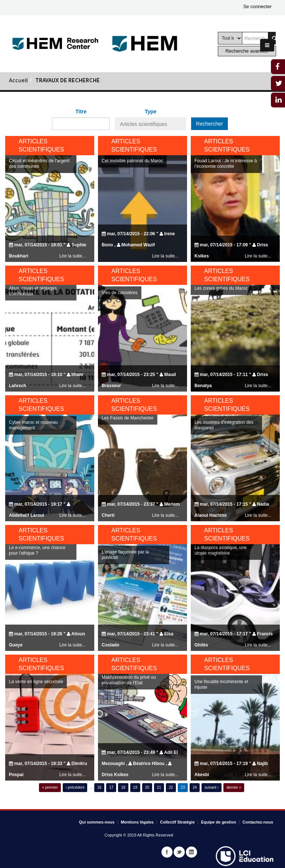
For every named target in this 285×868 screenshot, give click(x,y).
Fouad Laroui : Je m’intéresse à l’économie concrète (226, 164)
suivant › (212, 787)
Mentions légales (137, 822)
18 (123, 787)
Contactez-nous (258, 822)
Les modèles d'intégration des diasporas (224, 445)
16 (99, 787)
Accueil (18, 81)
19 (135, 787)
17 (111, 787)
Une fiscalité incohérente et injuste (221, 704)
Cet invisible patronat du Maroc (132, 161)
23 (183, 787)
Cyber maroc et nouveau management (33, 445)
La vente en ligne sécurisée (36, 701)
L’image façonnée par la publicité (125, 574)
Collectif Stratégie (177, 822)
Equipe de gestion (219, 822)
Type (151, 112)
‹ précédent (75, 787)
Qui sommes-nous (97, 822)
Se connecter (257, 6)
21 (159, 787)
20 (147, 787)
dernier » (234, 787)
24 (195, 787)
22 (171, 787)
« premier (50, 787)
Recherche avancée (247, 51)
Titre (81, 112)
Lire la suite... (165, 256)
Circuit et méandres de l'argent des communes (39, 164)
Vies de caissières (120, 312)
